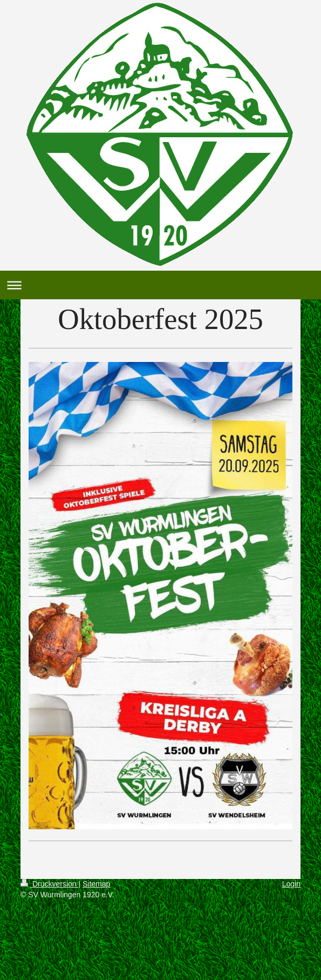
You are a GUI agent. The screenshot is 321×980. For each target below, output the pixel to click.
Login (291, 884)
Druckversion (49, 884)
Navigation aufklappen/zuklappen (160, 285)
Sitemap (96, 884)
